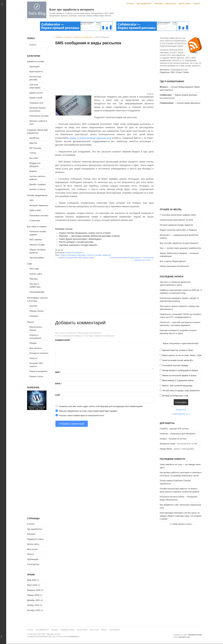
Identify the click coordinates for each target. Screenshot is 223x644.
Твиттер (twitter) (37, 258)
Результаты (181, 410)
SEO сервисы (36, 240)
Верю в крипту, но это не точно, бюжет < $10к (182, 355)
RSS (173, 72)
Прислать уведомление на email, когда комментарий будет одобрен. (86, 411)
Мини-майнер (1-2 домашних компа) (178, 381)
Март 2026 (32, 585)
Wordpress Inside (168, 444)
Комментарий (63, 340)
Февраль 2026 (34, 590)
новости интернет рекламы (73, 255)
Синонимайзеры (37, 292)
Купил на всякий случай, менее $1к (177, 360)
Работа (197, 3)
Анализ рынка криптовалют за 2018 (176, 220)
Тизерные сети (36, 103)
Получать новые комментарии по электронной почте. (80, 415)
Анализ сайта (36, 274)
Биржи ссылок (36, 93)
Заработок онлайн (36, 61)
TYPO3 (33, 153)
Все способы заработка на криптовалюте (179, 243)
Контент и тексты (37, 189)
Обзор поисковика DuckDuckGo (175, 266)
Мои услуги (171, 3)
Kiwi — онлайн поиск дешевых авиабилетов (180, 248)
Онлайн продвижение (37, 195)
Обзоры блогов (36, 311)
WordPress (34, 138)
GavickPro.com (184, 637)
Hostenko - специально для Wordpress (178, 434)
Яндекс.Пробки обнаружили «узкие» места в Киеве (85, 233)
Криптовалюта (36, 72)
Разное (30, 322)
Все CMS (34, 158)
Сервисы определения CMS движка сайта (76, 258)
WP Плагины (35, 148)
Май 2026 (32, 580)
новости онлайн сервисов (99, 255)
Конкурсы (34, 316)
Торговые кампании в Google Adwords (78, 245)
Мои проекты (36, 348)
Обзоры (33, 343)
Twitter (186, 72)
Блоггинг (33, 306)
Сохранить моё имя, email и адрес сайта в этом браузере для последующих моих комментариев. (101, 406)
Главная (59, 37)
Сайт (58, 395)
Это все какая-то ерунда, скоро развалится (181, 391)
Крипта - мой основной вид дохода (177, 386)
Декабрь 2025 (34, 600)
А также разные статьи (181, 524)
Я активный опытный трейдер (175, 365)
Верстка (33, 143)
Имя (58, 372)
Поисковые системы (39, 216)
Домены (33, 171)
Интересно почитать (39, 353)
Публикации (33, 559)
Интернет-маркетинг (39, 205)
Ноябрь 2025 (33, 605)
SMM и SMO (35, 210)
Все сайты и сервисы (37, 227)
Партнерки (34, 67)
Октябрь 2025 (34, 610)
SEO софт (34, 269)
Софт (30, 264)
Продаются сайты (35, 539)
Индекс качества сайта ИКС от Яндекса (178, 230)
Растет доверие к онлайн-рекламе (76, 242)
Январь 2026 (33, 595)
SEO (32, 200)
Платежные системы (39, 116)
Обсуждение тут (181, 414)
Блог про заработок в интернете (72, 10)
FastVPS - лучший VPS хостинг (174, 429)
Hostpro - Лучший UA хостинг (173, 439)
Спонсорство (33, 564)
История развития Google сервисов (176, 225)
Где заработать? (144, 3)
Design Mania (166, 449)
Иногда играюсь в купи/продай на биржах (180, 370)
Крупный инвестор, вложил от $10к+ (178, 350)
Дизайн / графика (38, 184)
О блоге (130, 3)
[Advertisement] (104, 69)
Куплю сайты (185, 3)
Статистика (35, 220)
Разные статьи (36, 376)
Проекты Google (37, 245)
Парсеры (34, 279)
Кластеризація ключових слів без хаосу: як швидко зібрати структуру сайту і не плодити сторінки (181, 516)
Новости (68, 37)
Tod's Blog (37, 10)
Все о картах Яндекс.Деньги (173, 261)
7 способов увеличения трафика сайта (178, 215)
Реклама (159, 3)
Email (59, 384)
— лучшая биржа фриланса (180, 103)
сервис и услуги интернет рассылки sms (90, 138)
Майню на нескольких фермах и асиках (179, 376)
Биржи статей (36, 98)
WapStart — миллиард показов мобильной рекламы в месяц (89, 236)
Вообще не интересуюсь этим (175, 396)
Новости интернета (83, 37)
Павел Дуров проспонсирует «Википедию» (80, 239)
